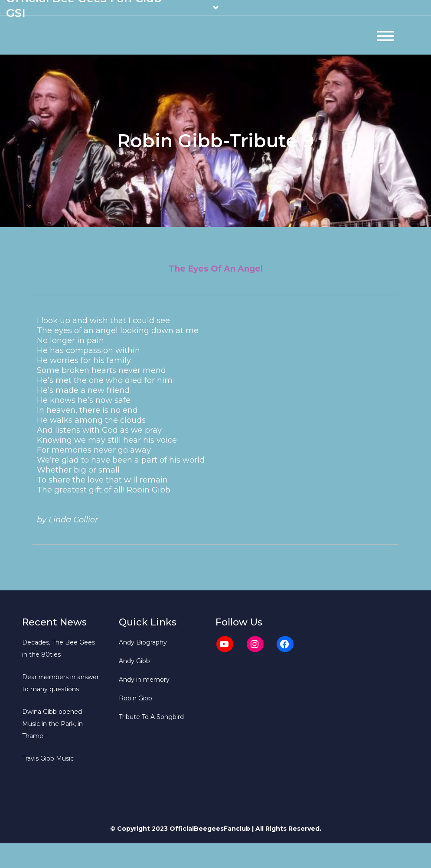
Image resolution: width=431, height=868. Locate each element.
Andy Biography (143, 642)
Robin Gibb (136, 698)
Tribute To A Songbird (151, 717)
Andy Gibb (134, 661)
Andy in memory (144, 680)
